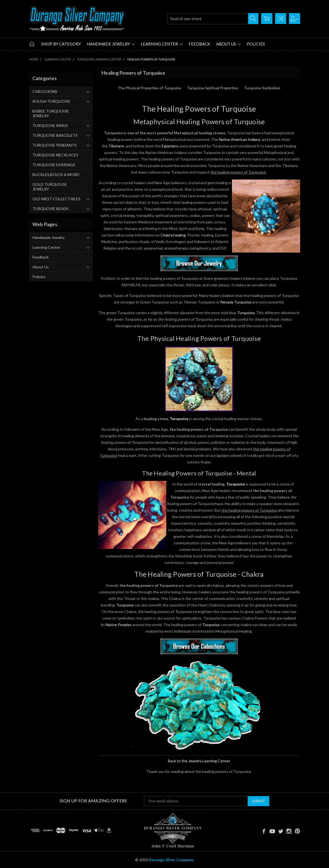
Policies (256, 44)
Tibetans (116, 146)
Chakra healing (173, 235)
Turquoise (246, 313)
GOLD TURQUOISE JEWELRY (50, 187)
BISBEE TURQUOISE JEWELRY (51, 113)
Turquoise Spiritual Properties (213, 88)
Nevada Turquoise (236, 302)
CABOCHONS (45, 91)
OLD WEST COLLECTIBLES (56, 199)
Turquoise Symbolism (262, 88)
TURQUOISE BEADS (50, 209)
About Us (228, 44)
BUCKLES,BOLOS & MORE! (56, 174)
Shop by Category (61, 44)
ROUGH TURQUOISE (51, 101)
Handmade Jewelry (111, 44)
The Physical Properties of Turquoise (150, 88)
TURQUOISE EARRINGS (54, 165)
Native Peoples (119, 625)
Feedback (199, 44)
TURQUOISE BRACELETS (55, 135)
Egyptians (170, 146)
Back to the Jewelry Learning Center (199, 761)
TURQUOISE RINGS (50, 125)
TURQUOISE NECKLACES (55, 155)
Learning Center (162, 44)
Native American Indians (240, 139)
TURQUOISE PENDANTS (55, 145)
